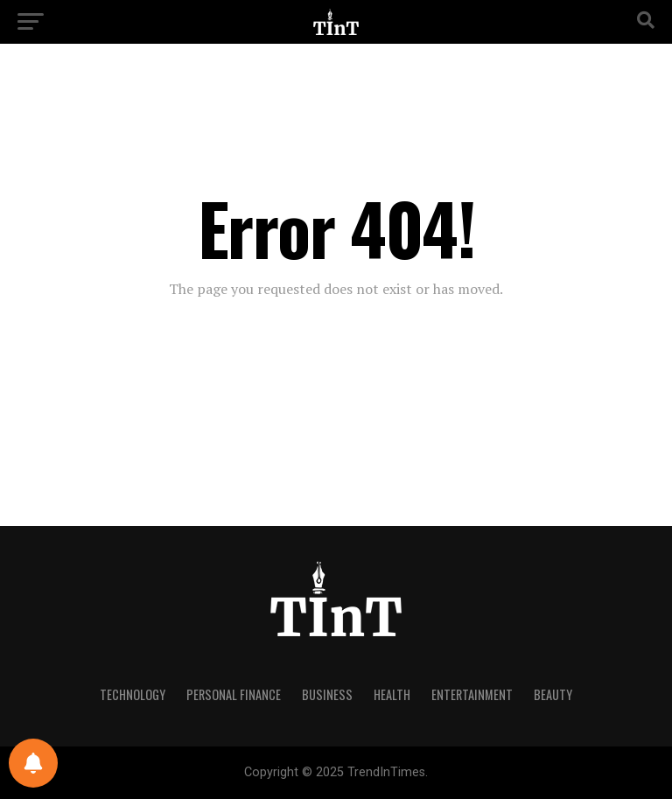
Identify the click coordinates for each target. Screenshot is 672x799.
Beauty (553, 694)
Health (392, 694)
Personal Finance (234, 694)
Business (327, 694)
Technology (133, 694)
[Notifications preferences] (33, 763)
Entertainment (472, 694)
